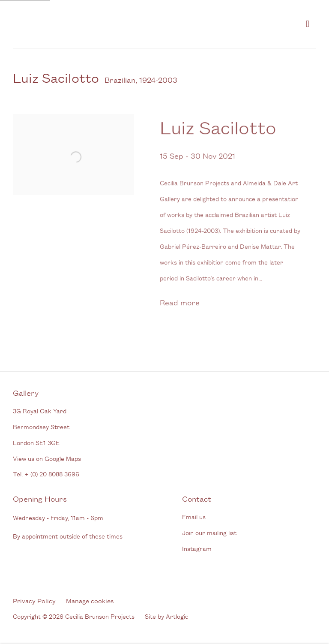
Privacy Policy (34, 600)
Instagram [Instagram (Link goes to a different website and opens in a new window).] (197, 548)
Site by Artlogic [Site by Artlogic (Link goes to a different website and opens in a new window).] (166, 616)
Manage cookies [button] (90, 600)
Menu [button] (310, 24)
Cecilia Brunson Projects (103, 24)
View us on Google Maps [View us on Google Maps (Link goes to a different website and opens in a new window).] (47, 458)
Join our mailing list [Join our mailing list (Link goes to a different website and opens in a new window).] (209, 532)
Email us (194, 516)
